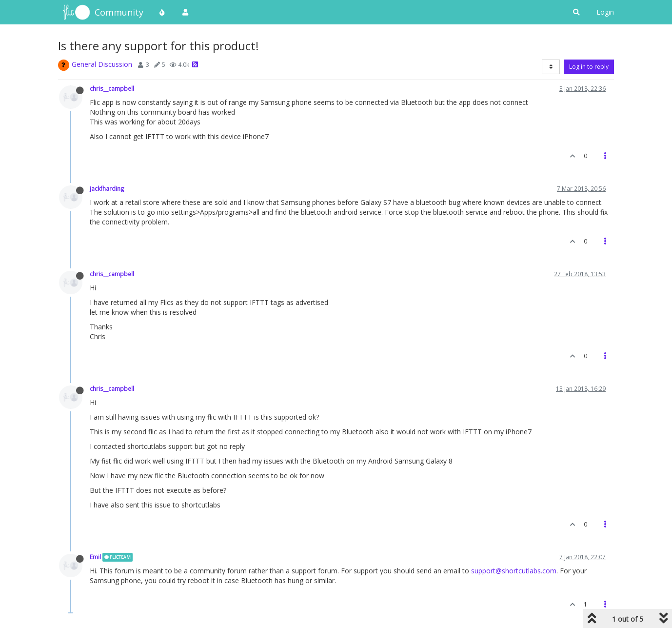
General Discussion (102, 64)
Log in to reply (589, 67)
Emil (95, 557)
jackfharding (107, 188)
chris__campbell (112, 88)
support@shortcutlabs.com (514, 571)
